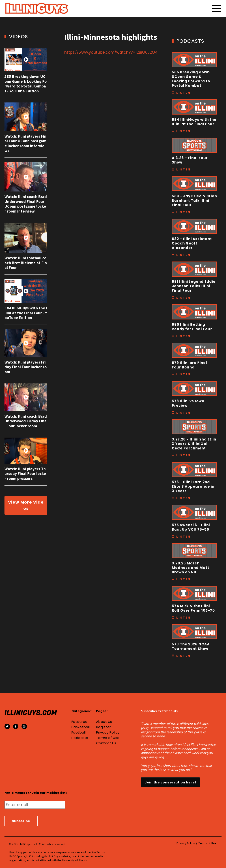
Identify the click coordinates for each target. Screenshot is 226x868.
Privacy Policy (108, 732)
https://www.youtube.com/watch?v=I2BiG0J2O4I (111, 52)
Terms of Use (108, 738)
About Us (104, 722)
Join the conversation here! (170, 782)
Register (103, 727)
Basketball (81, 727)
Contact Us (106, 743)
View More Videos (26, 505)
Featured (80, 722)
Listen (183, 93)
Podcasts (80, 738)
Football (79, 732)
